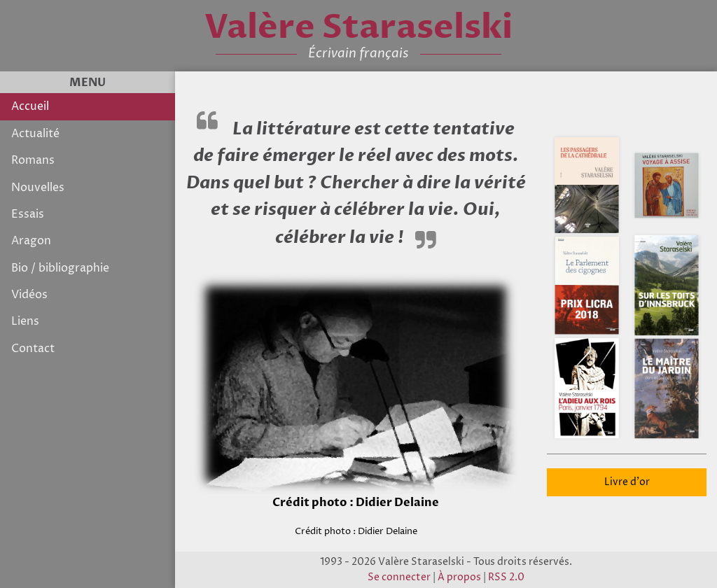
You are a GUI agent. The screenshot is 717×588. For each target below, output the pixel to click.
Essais (28, 214)
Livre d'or (627, 482)
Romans (33, 160)
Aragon (31, 241)
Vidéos (29, 295)
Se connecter (399, 577)
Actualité (35, 134)
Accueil (30, 106)
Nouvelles (38, 188)
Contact (33, 349)
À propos (459, 577)
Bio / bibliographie (60, 268)
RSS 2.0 (506, 577)
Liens (25, 321)
